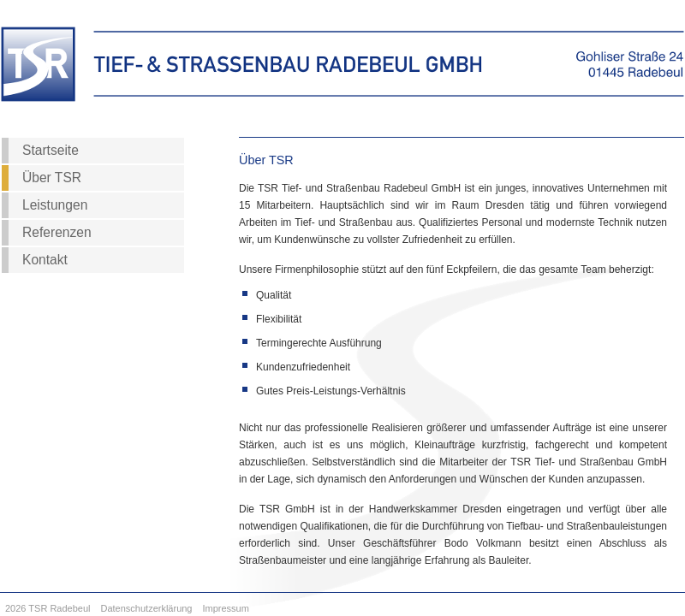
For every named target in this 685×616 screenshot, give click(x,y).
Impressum (226, 608)
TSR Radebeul (59, 608)
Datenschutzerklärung (146, 608)
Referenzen (57, 232)
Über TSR (52, 178)
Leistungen (55, 205)
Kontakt (45, 260)
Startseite (51, 150)
